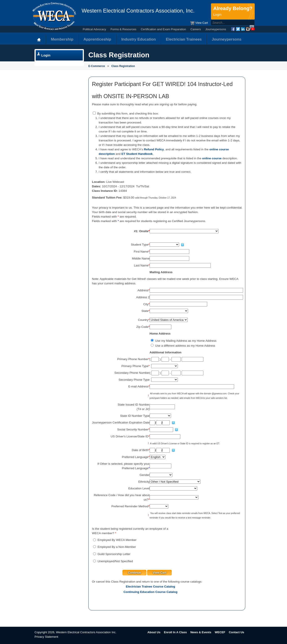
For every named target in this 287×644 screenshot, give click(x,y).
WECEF (220, 632)
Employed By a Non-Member (117, 547)
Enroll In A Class (175, 632)
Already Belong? (233, 11)
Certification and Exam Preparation (163, 29)
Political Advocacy (94, 29)
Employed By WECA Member (117, 540)
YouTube (253, 29)
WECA (54, 16)
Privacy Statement (46, 637)
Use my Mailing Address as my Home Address (186, 341)
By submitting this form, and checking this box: (128, 113)
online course (212, 158)
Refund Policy (154, 149)
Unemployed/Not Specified (115, 561)
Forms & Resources (123, 29)
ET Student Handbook (137, 154)
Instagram (248, 29)
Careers (196, 29)
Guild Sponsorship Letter (114, 554)
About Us (154, 632)
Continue (134, 573)
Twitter (238, 29)
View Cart (199, 23)
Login (46, 55)
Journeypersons (216, 29)
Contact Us (236, 632)
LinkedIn (243, 29)
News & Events (201, 632)
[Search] (228, 23)
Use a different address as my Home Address (185, 346)
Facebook (233, 29)
